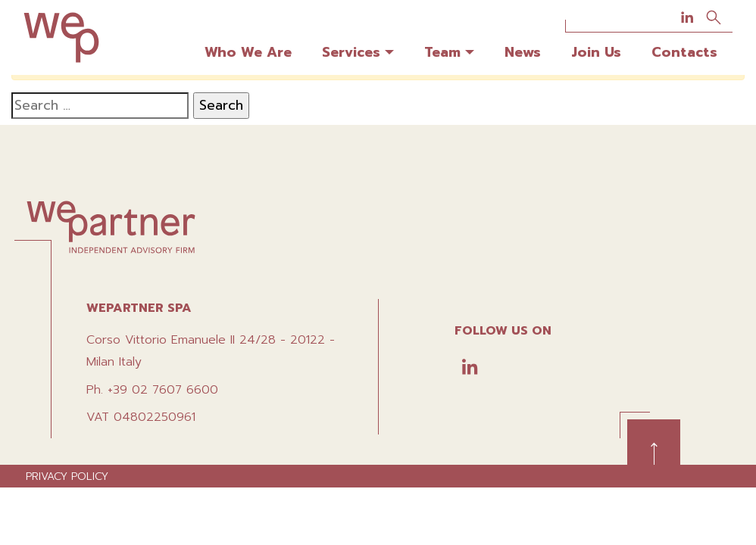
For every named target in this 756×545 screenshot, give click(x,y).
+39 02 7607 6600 (163, 390)
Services (351, 52)
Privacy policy (67, 476)
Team (442, 52)
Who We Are (248, 52)
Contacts (684, 52)
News (523, 52)
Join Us (596, 52)
